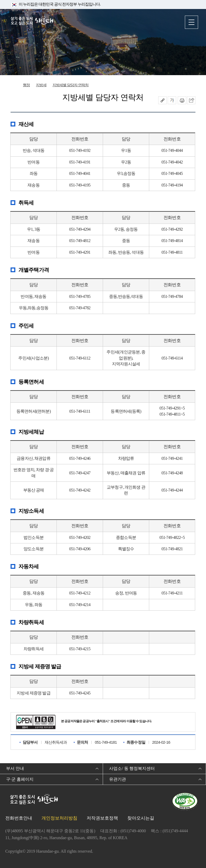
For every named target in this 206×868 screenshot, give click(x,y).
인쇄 (182, 100)
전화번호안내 (19, 818)
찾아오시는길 (141, 818)
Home (14, 86)
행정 (26, 85)
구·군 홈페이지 (20, 779)
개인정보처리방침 (59, 818)
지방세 (41, 85)
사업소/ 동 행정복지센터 (132, 768)
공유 (162, 100)
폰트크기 (172, 100)
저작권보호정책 (102, 818)
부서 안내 (15, 768)
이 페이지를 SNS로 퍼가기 (191, 100)
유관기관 (118, 779)
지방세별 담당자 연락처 (71, 85)
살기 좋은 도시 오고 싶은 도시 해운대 (33, 22)
